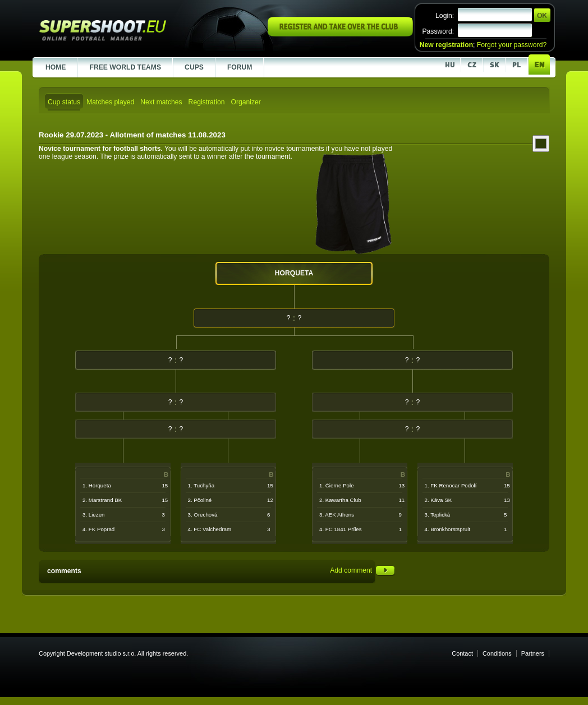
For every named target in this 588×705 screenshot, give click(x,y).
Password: (438, 31)
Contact (462, 653)
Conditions (497, 653)
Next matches (161, 102)
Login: (445, 16)
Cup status (64, 102)
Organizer (245, 102)
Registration (207, 102)
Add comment (362, 570)
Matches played (110, 102)
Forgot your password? (512, 45)
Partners (533, 653)
